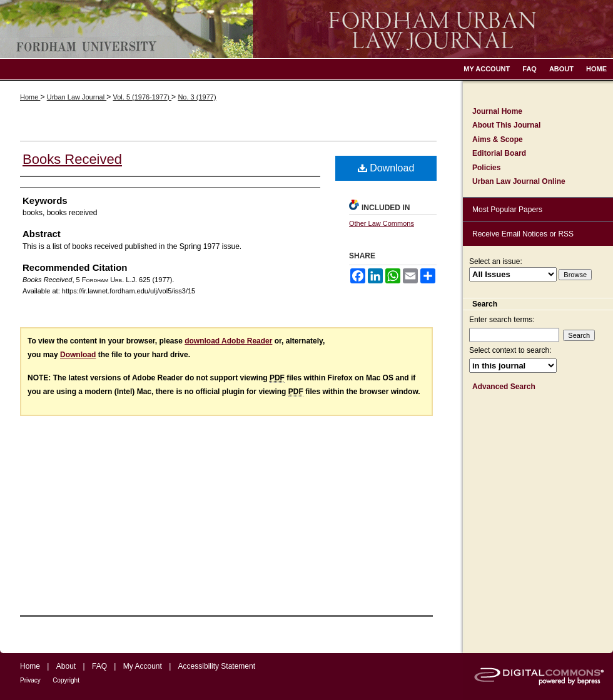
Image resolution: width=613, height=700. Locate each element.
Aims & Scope (498, 139)
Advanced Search (504, 387)
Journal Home (497, 111)
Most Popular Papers (507, 210)
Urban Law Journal (77, 97)
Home (30, 97)
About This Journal (506, 125)
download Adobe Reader (228, 341)
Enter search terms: (502, 320)
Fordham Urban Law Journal (306, 29)
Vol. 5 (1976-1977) (142, 97)
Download (386, 168)
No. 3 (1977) (197, 97)
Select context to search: (510, 350)
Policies (486, 168)
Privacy (30, 680)
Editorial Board (499, 153)
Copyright (66, 680)
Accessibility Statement (217, 666)
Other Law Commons (382, 223)
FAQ (99, 666)
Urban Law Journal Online (519, 181)
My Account (143, 666)
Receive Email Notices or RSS (523, 234)
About (66, 666)
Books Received (72, 159)
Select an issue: (496, 261)
